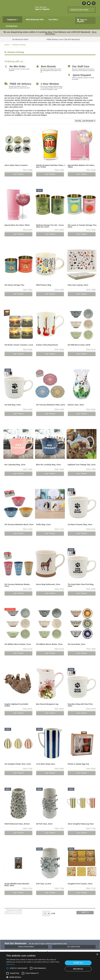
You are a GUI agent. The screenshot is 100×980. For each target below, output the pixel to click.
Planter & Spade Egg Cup (78, 764)
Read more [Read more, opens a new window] (10, 964)
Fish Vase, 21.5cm (44, 884)
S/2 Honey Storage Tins (14, 285)
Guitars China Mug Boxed (47, 345)
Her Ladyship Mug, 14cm (15, 465)
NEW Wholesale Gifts (35, 20)
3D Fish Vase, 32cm (44, 824)
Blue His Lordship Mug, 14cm (49, 465)
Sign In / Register (42, 8)
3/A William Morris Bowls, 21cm (18, 644)
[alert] (50, 966)
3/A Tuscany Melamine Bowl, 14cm (19, 524)
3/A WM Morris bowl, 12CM (79, 345)
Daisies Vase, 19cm (76, 405)
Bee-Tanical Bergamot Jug (47, 704)
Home (7, 45)
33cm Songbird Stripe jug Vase (81, 824)
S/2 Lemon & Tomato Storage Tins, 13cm (82, 226)
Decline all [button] (78, 969)
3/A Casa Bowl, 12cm (77, 644)
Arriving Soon (12, 26)
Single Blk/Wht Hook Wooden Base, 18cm (17, 885)
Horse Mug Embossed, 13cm (48, 584)
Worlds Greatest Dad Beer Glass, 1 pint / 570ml (51, 166)
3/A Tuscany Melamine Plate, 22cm (51, 405)
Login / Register (18, 174)
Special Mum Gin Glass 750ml (17, 225)
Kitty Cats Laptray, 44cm (78, 285)
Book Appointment (26, 947)
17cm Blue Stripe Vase (46, 764)
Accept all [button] (78, 963)
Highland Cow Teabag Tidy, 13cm (82, 465)
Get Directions (74, 947)
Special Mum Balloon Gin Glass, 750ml (81, 166)
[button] (34, 977)
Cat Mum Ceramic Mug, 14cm (80, 524)
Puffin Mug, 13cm (43, 524)
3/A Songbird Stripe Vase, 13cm (18, 764)
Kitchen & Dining (19, 45)
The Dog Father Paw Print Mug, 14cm (81, 585)
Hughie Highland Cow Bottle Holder (16, 705)
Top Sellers (53, 20)
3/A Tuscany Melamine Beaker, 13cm (17, 585)
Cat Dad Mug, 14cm (13, 405)
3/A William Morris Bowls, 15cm (49, 644)
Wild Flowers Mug (44, 285)
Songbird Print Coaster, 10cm (80, 884)
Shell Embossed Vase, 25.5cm (17, 824)
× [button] (97, 954)
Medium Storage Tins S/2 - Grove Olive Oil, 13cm (50, 226)
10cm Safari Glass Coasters (16, 165)
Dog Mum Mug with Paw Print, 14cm (80, 705)
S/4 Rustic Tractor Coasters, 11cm (19, 345)
